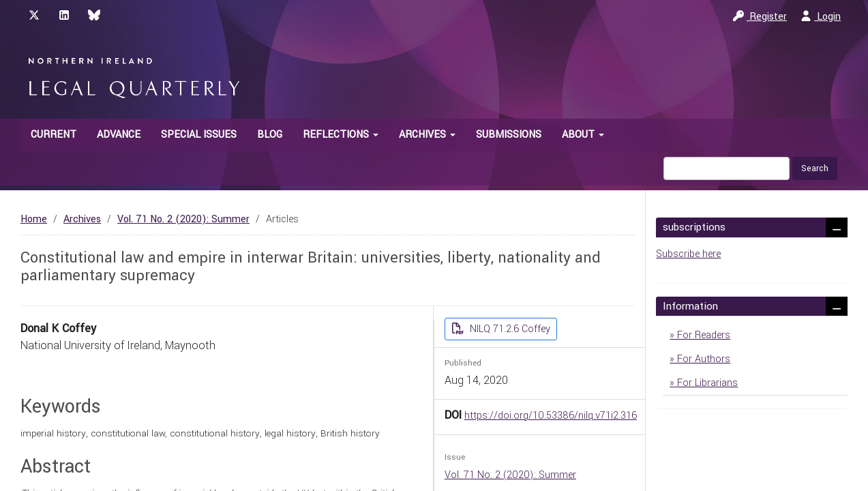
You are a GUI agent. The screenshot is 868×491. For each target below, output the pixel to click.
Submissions (509, 135)
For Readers (702, 335)
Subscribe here (688, 254)
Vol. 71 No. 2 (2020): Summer (183, 219)
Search (815, 168)
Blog (270, 135)
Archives (82, 219)
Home (34, 219)
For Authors (702, 359)
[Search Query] (727, 168)
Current (54, 135)
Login (821, 17)
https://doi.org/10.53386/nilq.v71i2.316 (551, 416)
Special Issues (199, 135)
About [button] (583, 135)
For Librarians (706, 383)
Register (760, 17)
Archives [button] (427, 135)
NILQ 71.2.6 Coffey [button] (509, 329)
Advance (119, 135)
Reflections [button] (341, 135)
